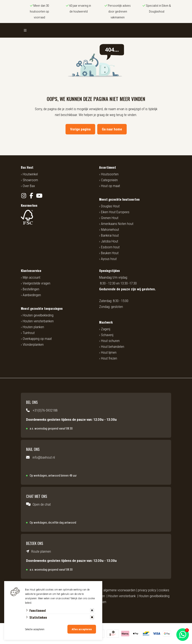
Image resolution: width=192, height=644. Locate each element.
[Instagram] (24, 196)
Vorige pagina (80, 129)
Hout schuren (110, 341)
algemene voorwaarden (119, 590)
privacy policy (147, 590)
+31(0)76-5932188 (45, 410)
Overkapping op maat (37, 339)
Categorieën (109, 180)
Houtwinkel (30, 174)
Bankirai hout (110, 235)
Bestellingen (31, 289)
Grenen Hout (110, 218)
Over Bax (29, 186)
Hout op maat (111, 186)
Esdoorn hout (110, 247)
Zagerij (106, 329)
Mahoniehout (110, 230)
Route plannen (41, 551)
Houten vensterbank (122, 596)
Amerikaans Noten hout (117, 224)
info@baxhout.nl (44, 457)
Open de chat (42, 504)
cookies (164, 590)
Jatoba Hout (110, 241)
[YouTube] (39, 196)
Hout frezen (109, 358)
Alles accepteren (82, 629)
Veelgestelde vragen (37, 283)
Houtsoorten (110, 174)
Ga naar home (112, 129)
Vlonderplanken (33, 344)
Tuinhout (29, 333)
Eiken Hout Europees (115, 212)
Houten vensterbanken (38, 321)
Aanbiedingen (32, 295)
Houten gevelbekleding (38, 315)
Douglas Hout (110, 206)
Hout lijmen (109, 352)
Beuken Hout (110, 253)
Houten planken (33, 327)
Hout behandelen (113, 347)
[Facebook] (31, 196)
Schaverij (107, 335)
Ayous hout (109, 259)
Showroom (30, 180)
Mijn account (32, 277)
